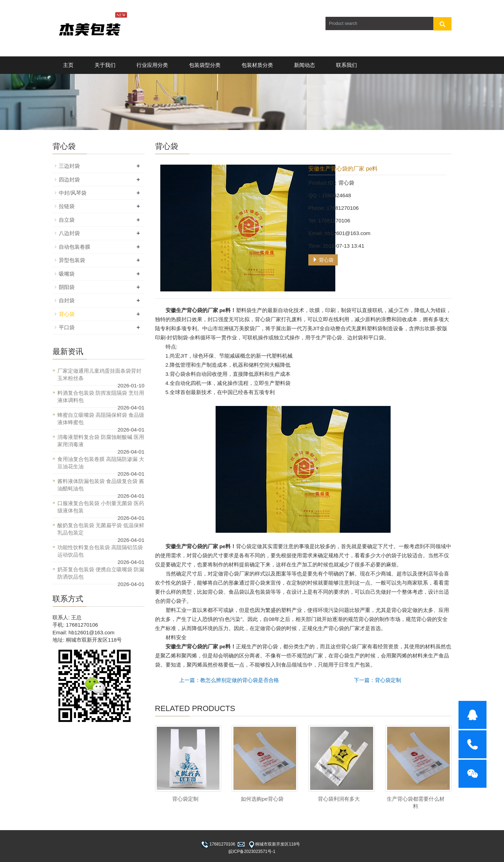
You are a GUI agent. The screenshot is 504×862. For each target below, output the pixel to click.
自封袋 (67, 300)
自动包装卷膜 (75, 247)
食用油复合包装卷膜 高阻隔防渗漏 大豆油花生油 (101, 463)
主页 (68, 65)
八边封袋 (69, 233)
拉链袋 (67, 206)
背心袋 (323, 260)
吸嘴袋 (67, 274)
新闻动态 (304, 65)
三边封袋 (69, 166)
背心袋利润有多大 (339, 799)
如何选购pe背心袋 (262, 799)
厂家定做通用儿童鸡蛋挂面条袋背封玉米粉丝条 (99, 374)
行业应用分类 (152, 65)
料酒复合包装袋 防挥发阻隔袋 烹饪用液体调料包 (101, 396)
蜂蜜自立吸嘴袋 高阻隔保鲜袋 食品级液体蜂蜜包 (101, 419)
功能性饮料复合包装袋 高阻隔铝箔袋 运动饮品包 (100, 551)
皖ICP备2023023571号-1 (252, 851)
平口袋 (67, 327)
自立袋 (67, 220)
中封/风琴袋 (73, 193)
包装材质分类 (257, 65)
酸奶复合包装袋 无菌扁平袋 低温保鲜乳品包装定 (101, 529)
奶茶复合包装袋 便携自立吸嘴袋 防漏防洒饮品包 (101, 573)
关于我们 (105, 65)
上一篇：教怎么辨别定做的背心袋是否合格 (229, 680)
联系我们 (346, 65)
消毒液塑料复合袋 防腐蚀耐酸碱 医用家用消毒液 (101, 441)
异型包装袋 (72, 260)
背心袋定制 (185, 799)
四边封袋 (69, 180)
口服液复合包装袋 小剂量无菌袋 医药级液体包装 (101, 507)
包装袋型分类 (205, 65)
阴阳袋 (67, 287)
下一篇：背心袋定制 (377, 680)
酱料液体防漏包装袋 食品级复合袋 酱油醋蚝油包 (101, 485)
